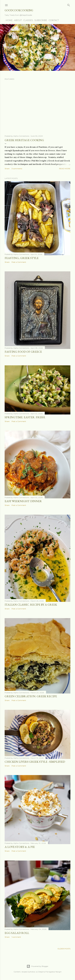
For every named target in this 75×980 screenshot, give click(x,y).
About (17, 20)
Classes (27, 20)
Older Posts (64, 949)
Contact (53, 20)
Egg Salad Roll (17, 933)
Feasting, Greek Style (22, 258)
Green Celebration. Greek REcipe (31, 696)
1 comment (16, 937)
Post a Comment (19, 262)
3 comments (17, 169)
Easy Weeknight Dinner (23, 501)
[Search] (69, 5)
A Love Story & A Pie (20, 847)
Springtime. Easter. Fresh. (25, 417)
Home (8, 20)
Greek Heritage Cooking (24, 140)
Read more (65, 169)
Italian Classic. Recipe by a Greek (31, 605)
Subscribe (40, 20)
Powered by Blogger (37, 966)
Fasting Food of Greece (23, 352)
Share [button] (7, 169)
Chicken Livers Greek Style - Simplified (35, 762)
